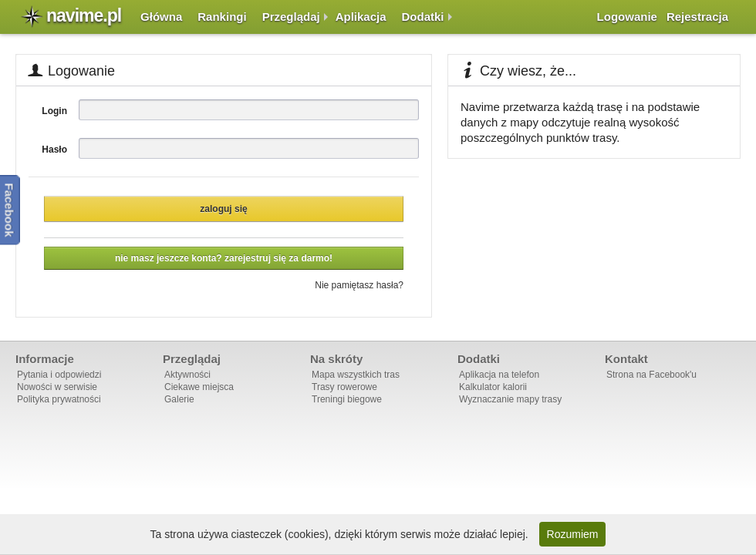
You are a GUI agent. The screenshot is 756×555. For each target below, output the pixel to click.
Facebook (10, 210)
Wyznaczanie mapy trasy (510, 399)
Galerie (179, 399)
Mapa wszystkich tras (356, 375)
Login (54, 111)
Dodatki (423, 17)
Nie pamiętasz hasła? (359, 285)
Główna (161, 17)
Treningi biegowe (347, 399)
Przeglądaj (291, 17)
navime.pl (84, 15)
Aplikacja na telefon (499, 375)
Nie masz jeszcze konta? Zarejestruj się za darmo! (224, 258)
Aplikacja (361, 17)
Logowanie (627, 17)
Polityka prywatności (59, 399)
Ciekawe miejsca (199, 387)
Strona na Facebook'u (651, 375)
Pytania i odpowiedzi (59, 375)
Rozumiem (573, 534)
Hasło (54, 150)
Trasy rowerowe (344, 387)
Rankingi (222, 17)
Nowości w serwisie (57, 387)
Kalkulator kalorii (493, 387)
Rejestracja (697, 17)
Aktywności (187, 375)
